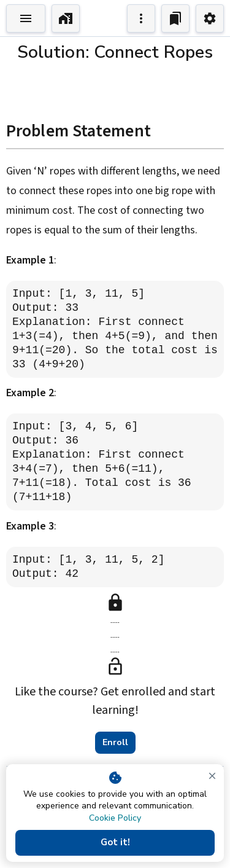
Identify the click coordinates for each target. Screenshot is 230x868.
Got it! (115, 843)
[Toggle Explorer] (26, 18)
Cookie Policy (115, 818)
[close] (212, 776)
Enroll (115, 743)
